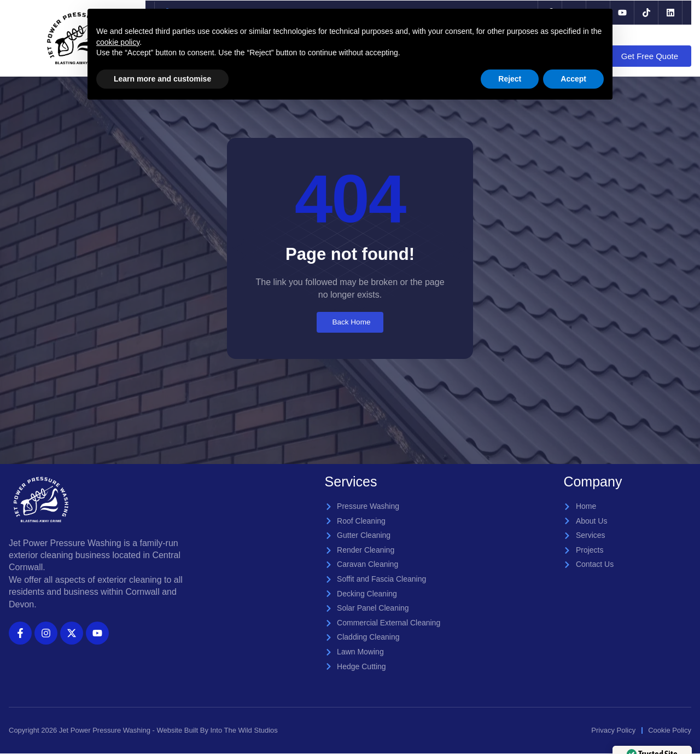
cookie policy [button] (118, 42)
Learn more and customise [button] (162, 79)
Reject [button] (510, 79)
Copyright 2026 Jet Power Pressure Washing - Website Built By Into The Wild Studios (143, 731)
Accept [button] (573, 79)
